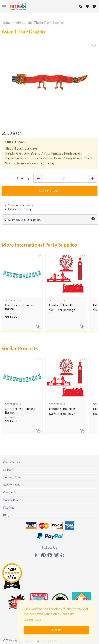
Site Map (9, 507)
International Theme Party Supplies (40, 22)
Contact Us (11, 492)
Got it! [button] (57, 630)
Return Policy (12, 485)
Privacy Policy (12, 500)
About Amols (12, 462)
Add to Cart (49, 191)
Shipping (9, 470)
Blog (6, 515)
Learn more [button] (33, 620)
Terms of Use (12, 477)
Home (6, 22)
